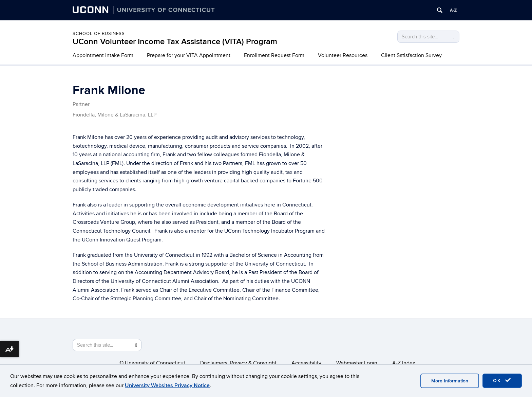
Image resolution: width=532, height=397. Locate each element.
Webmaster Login (357, 363)
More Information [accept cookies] (450, 381)
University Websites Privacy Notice (167, 385)
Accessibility (306, 363)
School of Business (99, 34)
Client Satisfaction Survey (411, 55)
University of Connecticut (155, 363)
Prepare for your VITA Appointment (189, 55)
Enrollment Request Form (274, 55)
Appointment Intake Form (103, 55)
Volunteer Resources (343, 55)
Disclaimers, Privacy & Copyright (238, 363)
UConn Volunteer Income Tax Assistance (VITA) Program (175, 42)
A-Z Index (404, 363)
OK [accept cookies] (502, 380)
